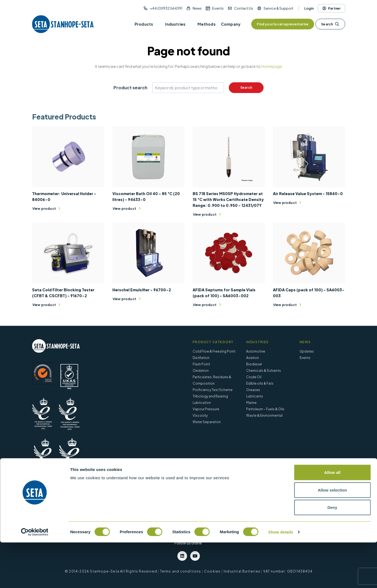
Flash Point (201, 364)
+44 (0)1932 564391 (166, 8)
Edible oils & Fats (260, 383)
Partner (331, 8)
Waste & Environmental (264, 415)
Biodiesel (254, 364)
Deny (332, 553)
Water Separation (207, 422)
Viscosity (200, 415)
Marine (251, 403)
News (197, 8)
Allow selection (332, 535)
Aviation (253, 358)
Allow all (332, 518)
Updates (307, 351)
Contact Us (244, 8)
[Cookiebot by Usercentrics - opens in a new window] (35, 578)
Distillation (201, 358)
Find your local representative (283, 24)
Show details (281, 577)
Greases (253, 390)
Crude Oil (254, 377)
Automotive (256, 351)
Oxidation (201, 371)
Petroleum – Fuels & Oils (265, 409)
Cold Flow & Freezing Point (214, 351)
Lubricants (255, 396)
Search (330, 24)
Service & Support (278, 8)
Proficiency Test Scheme (213, 390)
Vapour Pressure (206, 409)
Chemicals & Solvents (264, 371)
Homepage (272, 66)
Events (218, 8)
